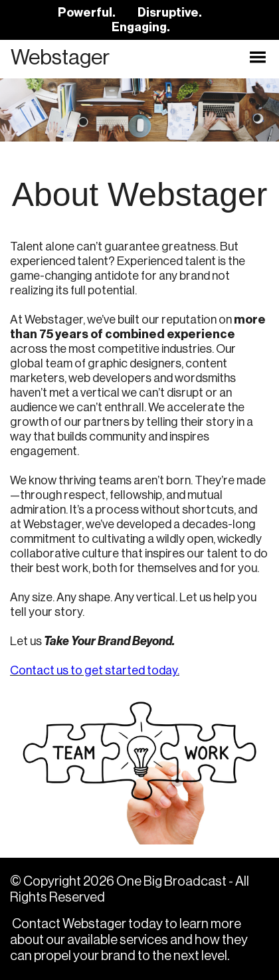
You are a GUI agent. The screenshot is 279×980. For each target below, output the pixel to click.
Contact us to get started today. (95, 670)
